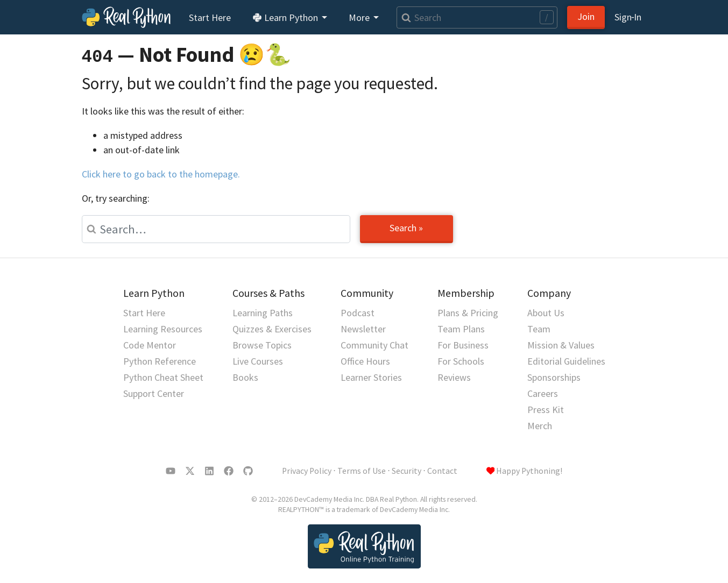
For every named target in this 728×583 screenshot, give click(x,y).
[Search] (477, 17)
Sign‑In (628, 17)
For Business (463, 345)
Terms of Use (362, 471)
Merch (540, 426)
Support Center (154, 393)
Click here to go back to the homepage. (161, 174)
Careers (543, 393)
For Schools (461, 361)
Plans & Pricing (468, 313)
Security (407, 471)
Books (245, 377)
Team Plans (461, 329)
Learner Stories (371, 377)
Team (539, 329)
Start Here (210, 17)
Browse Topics (262, 345)
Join (586, 16)
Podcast (358, 313)
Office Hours (365, 361)
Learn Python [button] (286, 17)
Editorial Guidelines (566, 361)
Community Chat (374, 345)
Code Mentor (150, 345)
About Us (546, 313)
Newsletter (363, 329)
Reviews (454, 377)
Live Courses (258, 361)
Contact (442, 471)
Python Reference (160, 361)
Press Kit (546, 410)
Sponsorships (554, 377)
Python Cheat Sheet (163, 377)
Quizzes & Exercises (272, 329)
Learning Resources (163, 329)
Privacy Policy (307, 471)
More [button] (360, 17)
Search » (406, 228)
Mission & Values (561, 345)
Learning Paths (263, 313)
